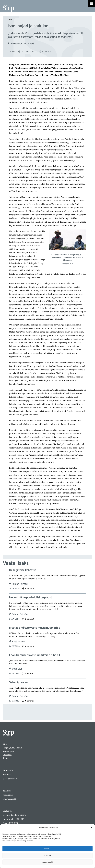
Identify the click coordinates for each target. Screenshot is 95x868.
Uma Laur (17, 669)
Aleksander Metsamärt (22, 44)
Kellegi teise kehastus (23, 570)
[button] (91, 828)
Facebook (7, 755)
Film (10, 19)
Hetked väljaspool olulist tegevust (30, 598)
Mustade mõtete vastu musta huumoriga (35, 628)
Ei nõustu (48, 855)
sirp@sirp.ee (9, 751)
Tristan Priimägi (20, 584)
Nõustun (47, 849)
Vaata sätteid (47, 862)
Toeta (5, 758)
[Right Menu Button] (91, 4)
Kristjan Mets (19, 642)
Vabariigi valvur (19, 683)
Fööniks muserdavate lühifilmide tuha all (35, 655)
